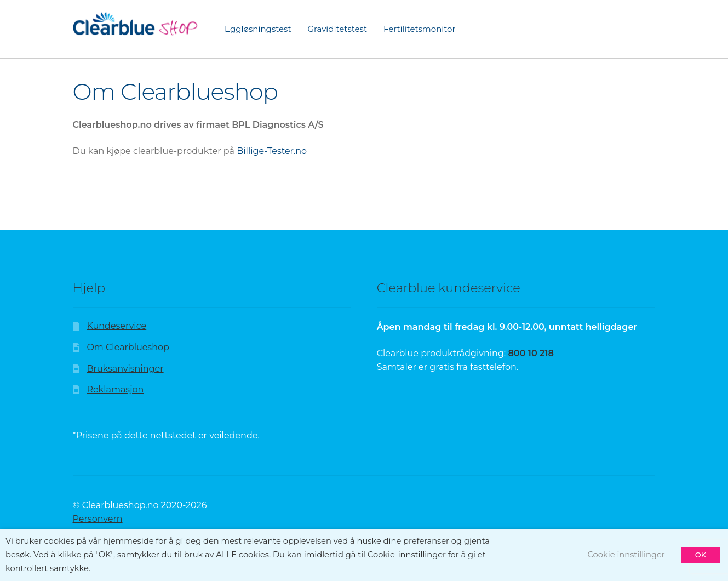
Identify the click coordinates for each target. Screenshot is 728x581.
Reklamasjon (115, 389)
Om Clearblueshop (128, 347)
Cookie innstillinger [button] (626, 555)
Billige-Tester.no (272, 151)
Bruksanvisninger (125, 369)
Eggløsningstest (258, 29)
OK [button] (701, 555)
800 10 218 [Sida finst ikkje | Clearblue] (531, 353)
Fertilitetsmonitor (419, 29)
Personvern (98, 519)
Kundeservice (116, 326)
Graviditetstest (337, 29)
